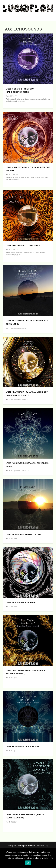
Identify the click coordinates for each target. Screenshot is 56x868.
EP (16, 96)
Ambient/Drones (20, 328)
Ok (28, 863)
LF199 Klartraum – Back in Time (23, 747)
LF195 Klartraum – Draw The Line (24, 534)
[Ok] (52, 858)
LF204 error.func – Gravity (21, 602)
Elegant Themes (28, 846)
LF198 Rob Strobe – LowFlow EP (23, 246)
